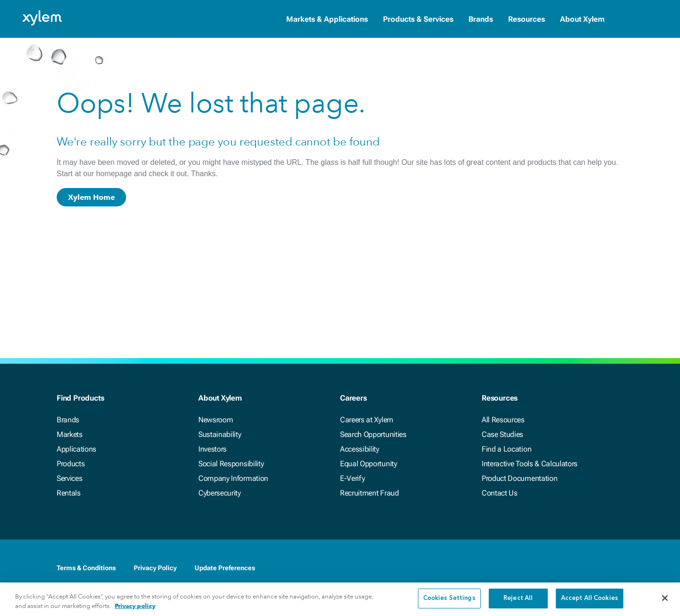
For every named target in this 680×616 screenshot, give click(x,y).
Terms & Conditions (86, 568)
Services (69, 478)
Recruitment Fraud (370, 493)
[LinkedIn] (561, 568)
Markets (70, 434)
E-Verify (352, 478)
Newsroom (216, 420)
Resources (527, 19)
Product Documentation (519, 478)
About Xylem (582, 19)
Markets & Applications (327, 19)
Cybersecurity (220, 493)
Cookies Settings (449, 603)
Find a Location (506, 449)
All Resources (503, 420)
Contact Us (500, 493)
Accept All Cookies (590, 603)
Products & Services (418, 19)
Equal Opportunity (369, 464)
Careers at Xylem (367, 420)
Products (71, 464)
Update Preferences (225, 568)
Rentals (69, 493)
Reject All (518, 603)
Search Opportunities (373, 434)
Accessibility (360, 449)
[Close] (665, 603)
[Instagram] (618, 568)
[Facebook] (542, 568)
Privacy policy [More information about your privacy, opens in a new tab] (135, 611)
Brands (481, 19)
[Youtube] (599, 568)
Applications (76, 449)
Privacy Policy (155, 568)
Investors (212, 449)
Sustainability (220, 434)
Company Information (233, 478)
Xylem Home (91, 197)
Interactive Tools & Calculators (530, 464)
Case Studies (502, 434)
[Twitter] (580, 568)
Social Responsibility (231, 464)
